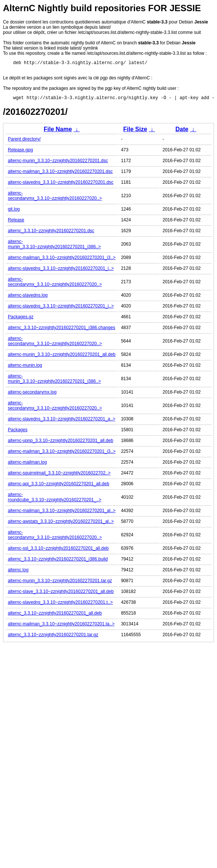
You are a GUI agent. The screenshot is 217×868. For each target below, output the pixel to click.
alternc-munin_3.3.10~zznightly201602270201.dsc (58, 163)
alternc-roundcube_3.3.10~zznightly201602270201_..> (55, 499)
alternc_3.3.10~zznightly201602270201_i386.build (58, 561)
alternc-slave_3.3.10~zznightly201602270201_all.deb (61, 594)
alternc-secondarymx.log (32, 394)
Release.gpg (20, 152)
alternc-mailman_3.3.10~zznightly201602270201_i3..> (62, 260)
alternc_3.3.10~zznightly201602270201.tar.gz (53, 637)
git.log (14, 211)
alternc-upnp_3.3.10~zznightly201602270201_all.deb (61, 443)
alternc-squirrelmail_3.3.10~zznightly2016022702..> (59, 475)
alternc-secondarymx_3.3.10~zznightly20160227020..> (55, 198)
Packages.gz (21, 319)
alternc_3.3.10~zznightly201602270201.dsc (51, 233)
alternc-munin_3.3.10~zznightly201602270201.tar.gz (60, 583)
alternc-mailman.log (27, 464)
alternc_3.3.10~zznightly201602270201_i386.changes (62, 330)
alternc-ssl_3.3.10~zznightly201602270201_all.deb (58, 550)
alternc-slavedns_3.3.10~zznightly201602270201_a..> (62, 421)
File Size (135, 131)
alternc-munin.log (25, 367)
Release (16, 222)
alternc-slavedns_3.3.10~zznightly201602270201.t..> (60, 605)
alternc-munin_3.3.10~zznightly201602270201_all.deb (62, 357)
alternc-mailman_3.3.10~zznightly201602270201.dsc (60, 174)
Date (182, 131)
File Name (58, 131)
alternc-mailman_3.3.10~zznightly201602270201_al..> (62, 513)
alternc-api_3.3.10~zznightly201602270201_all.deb (59, 486)
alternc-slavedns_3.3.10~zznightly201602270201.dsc (61, 184)
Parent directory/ (24, 141)
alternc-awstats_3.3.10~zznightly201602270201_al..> (61, 524)
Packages (18, 432)
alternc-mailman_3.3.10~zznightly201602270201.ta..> (61, 626)
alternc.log (18, 572)
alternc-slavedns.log (28, 297)
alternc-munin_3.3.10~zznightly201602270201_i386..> (54, 246)
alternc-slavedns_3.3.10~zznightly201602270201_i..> (61, 271)
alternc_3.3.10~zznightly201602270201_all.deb (55, 615)
